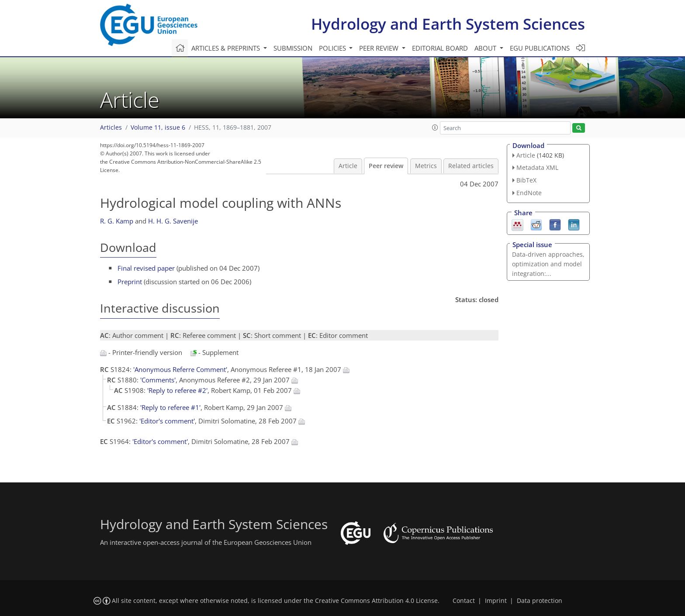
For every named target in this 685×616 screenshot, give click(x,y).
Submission (293, 48)
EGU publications (540, 48)
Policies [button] (333, 48)
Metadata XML (537, 167)
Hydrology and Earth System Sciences (448, 24)
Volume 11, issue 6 (158, 127)
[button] (435, 127)
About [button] (486, 48)
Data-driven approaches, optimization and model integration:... (548, 264)
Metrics (426, 166)
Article (348, 166)
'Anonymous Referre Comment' (180, 369)
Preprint (130, 282)
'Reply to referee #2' (177, 390)
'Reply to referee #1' (170, 407)
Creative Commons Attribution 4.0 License (376, 601)
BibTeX (526, 180)
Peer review (386, 166)
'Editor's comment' (167, 421)
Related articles (471, 166)
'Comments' (158, 380)
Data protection (540, 601)
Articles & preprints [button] (227, 48)
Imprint (496, 601)
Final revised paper (146, 268)
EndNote (529, 193)
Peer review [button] (380, 48)
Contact (464, 601)
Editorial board (440, 48)
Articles (111, 127)
